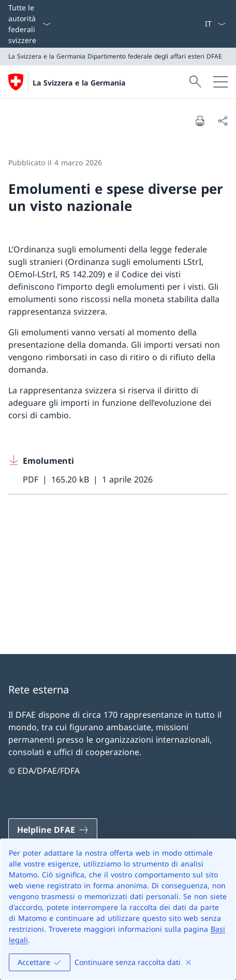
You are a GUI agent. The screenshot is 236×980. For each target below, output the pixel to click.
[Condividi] (223, 121)
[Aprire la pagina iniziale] (67, 82)
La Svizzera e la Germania (79, 83)
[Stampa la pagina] (200, 121)
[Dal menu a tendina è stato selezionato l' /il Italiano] (215, 24)
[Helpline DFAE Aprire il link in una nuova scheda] (53, 830)
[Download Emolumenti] (118, 470)
